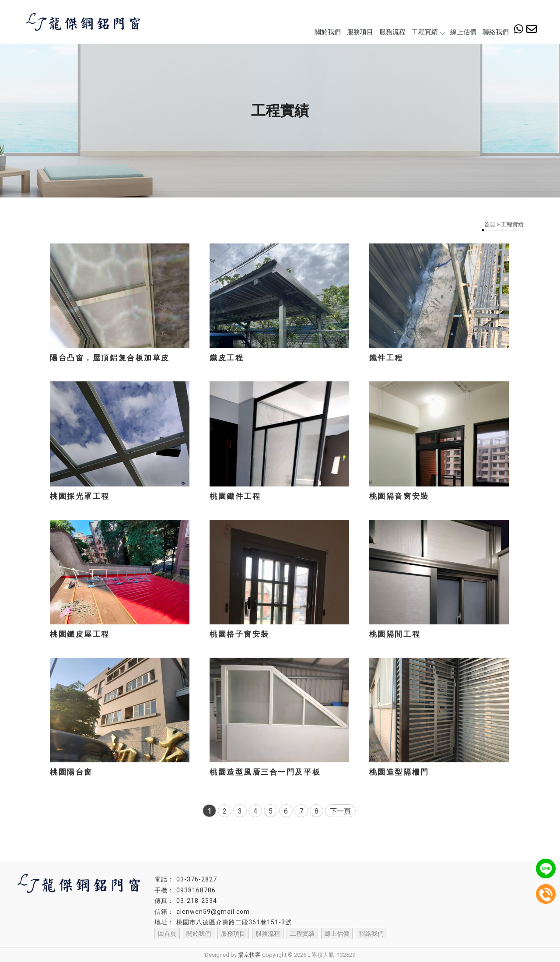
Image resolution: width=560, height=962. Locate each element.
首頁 (490, 224)
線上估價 (463, 32)
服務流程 (392, 32)
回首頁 (167, 934)
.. (309, 955)
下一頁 (340, 811)
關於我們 (328, 32)
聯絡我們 (496, 32)
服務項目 (360, 32)
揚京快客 (249, 955)
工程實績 (428, 32)
